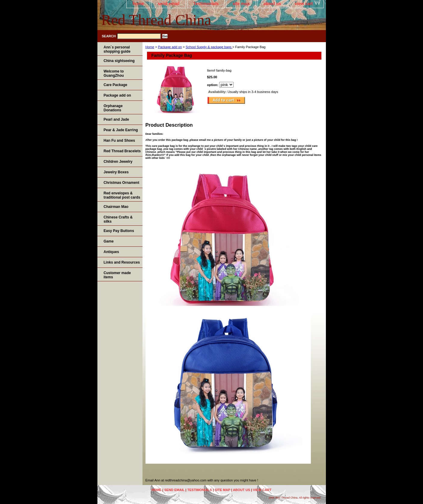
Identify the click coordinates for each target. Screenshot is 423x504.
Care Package (116, 85)
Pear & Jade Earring (121, 130)
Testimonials (206, 4)
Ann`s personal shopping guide (117, 49)
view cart (304, 4)
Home (150, 47)
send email (168, 4)
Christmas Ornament (122, 183)
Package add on (170, 47)
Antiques (111, 252)
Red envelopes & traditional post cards (122, 195)
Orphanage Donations (113, 108)
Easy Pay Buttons (119, 231)
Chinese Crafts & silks (118, 219)
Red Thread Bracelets (122, 151)
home (138, 4)
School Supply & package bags (209, 47)
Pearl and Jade (116, 119)
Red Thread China (156, 20)
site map (241, 4)
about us (272, 4)
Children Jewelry (118, 162)
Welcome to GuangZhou (114, 73)
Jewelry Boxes (116, 172)
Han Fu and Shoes (120, 141)
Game (109, 241)
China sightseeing (119, 61)
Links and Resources (122, 262)
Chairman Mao (116, 207)
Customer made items (117, 275)
